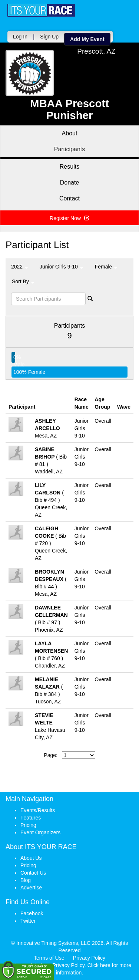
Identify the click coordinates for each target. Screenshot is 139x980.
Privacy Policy (89, 958)
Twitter (28, 921)
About (70, 133)
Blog (26, 880)
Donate (70, 183)
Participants (70, 149)
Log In (20, 37)
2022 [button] (19, 267)
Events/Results (38, 810)
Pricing (28, 825)
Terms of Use (49, 958)
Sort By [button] (23, 281)
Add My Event (87, 39)
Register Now (69, 218)
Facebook (32, 913)
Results (69, 167)
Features (31, 818)
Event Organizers (40, 832)
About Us (31, 858)
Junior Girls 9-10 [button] (61, 267)
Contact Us (33, 873)
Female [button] (106, 267)
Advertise (31, 888)
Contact (69, 198)
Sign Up (49, 37)
